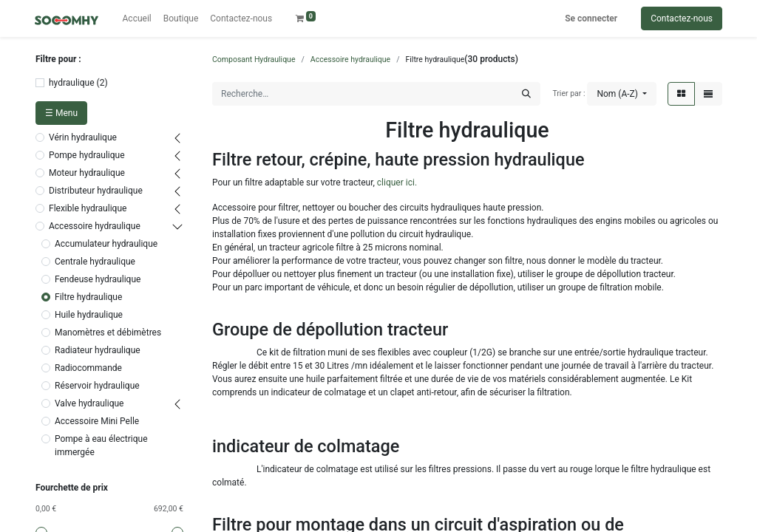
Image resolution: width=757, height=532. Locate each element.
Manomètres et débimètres (108, 332)
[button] (622, 94)
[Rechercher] (526, 94)
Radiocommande (88, 368)
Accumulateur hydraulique (106, 244)
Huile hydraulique (89, 315)
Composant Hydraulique (254, 59)
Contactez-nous (682, 18)
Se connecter (591, 18)
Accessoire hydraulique (95, 226)
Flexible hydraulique (88, 208)
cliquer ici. (397, 183)
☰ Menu (61, 113)
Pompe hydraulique (87, 155)
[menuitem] (137, 18)
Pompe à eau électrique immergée (101, 446)
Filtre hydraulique (88, 297)
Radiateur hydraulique (98, 350)
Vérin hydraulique (83, 137)
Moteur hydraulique (87, 173)
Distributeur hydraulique (96, 191)
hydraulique (72, 83)
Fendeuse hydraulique (98, 279)
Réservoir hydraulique (97, 386)
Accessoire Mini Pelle (97, 421)
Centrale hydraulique (95, 262)
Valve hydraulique (89, 403)
